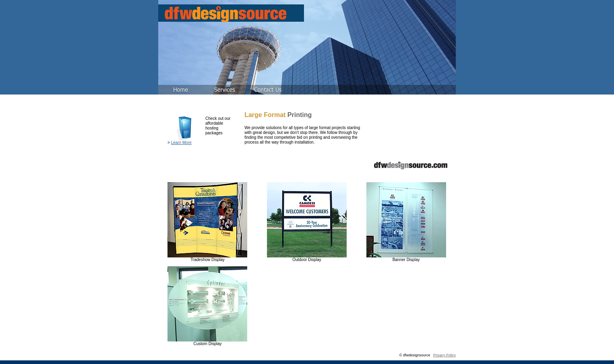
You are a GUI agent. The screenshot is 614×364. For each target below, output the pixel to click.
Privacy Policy (444, 355)
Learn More (181, 143)
